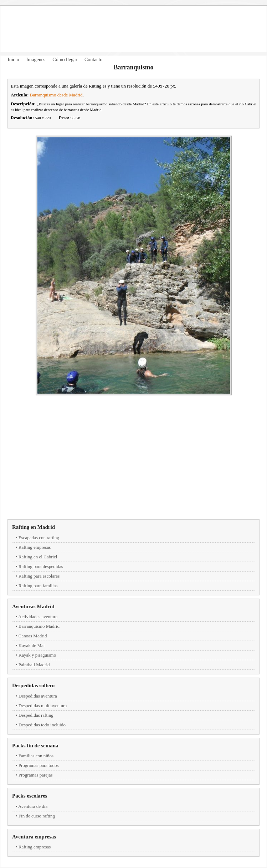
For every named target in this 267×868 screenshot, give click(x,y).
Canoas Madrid (33, 636)
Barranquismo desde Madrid (56, 95)
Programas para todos (39, 765)
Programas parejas (36, 775)
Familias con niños (36, 756)
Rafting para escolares (39, 576)
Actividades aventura (38, 617)
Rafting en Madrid (34, 527)
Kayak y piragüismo (37, 655)
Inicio (13, 60)
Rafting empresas (35, 547)
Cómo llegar (65, 60)
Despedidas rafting (36, 715)
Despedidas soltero (33, 685)
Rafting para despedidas (41, 566)
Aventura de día (33, 806)
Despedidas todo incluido (42, 725)
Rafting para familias (38, 586)
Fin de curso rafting (37, 816)
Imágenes (36, 60)
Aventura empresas (34, 837)
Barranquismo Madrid (39, 626)
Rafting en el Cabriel (38, 557)
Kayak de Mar (32, 645)
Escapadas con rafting (39, 538)
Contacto (94, 60)
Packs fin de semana (35, 746)
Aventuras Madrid (33, 606)
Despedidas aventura (38, 696)
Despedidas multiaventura (43, 706)
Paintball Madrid (34, 665)
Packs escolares (30, 796)
